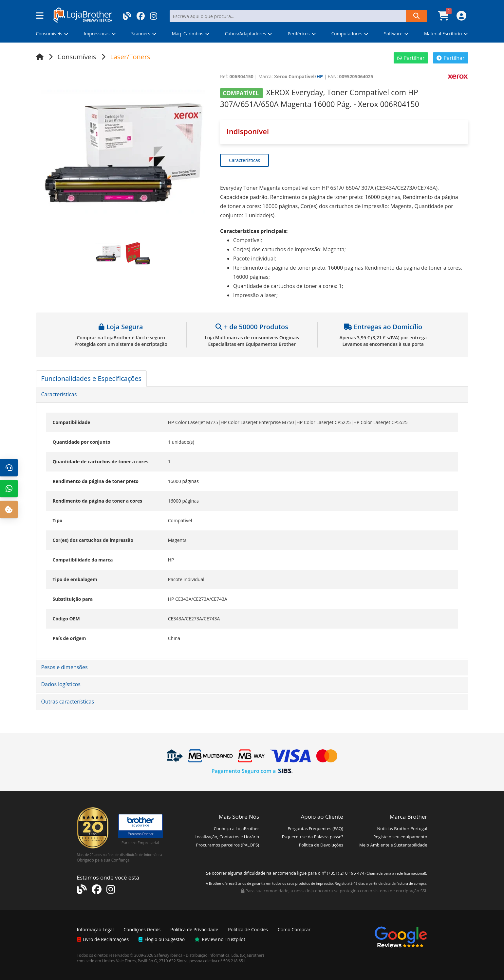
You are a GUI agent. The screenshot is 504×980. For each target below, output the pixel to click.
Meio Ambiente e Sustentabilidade (393, 845)
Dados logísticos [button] (61, 684)
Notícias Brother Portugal (402, 829)
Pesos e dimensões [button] (65, 667)
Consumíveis (77, 57)
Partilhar (411, 58)
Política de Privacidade (194, 929)
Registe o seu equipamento (400, 837)
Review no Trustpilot (220, 939)
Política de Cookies (248, 929)
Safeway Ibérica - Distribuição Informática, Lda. (197, 955)
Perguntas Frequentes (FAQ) (315, 829)
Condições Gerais (142, 929)
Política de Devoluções (321, 845)
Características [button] (59, 394)
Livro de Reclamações (103, 939)
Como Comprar (294, 929)
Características (244, 160)
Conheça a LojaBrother (237, 829)
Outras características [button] (68, 702)
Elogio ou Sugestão (162, 939)
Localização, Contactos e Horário (227, 837)
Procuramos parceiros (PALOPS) (227, 845)
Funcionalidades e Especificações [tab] (92, 378)
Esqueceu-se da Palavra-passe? (313, 837)
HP (320, 76)
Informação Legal (95, 929)
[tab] (252, 395)
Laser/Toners (130, 57)
